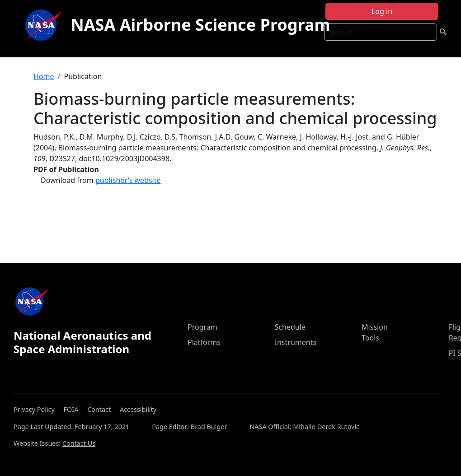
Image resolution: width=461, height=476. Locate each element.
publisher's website (128, 180)
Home (44, 76)
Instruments (296, 342)
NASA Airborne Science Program (200, 25)
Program (202, 327)
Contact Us (79, 443)
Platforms (204, 342)
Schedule (290, 327)
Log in (382, 11)
